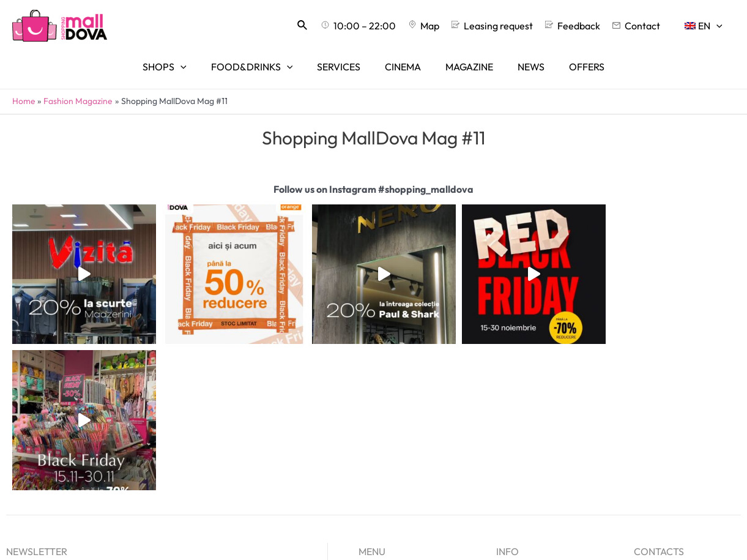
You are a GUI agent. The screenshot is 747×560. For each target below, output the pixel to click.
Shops (372, 414)
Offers (373, 523)
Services (377, 450)
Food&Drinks (387, 432)
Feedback (518, 468)
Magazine (380, 487)
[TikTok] (549, 488)
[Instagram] (526, 488)
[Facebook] (504, 488)
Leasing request (531, 450)
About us (515, 432)
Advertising (522, 414)
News (370, 505)
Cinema (376, 468)
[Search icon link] (332, 26)
